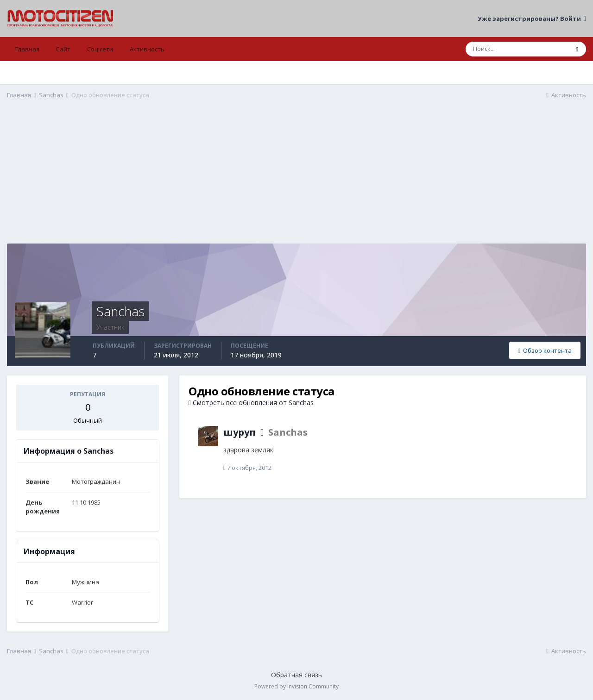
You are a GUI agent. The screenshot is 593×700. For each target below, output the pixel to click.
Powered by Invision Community (296, 686)
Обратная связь (296, 675)
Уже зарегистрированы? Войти (532, 19)
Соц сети (100, 49)
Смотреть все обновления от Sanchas (251, 403)
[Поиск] (517, 49)
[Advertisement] (296, 179)
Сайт (63, 49)
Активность (147, 49)
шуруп (240, 432)
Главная (27, 49)
